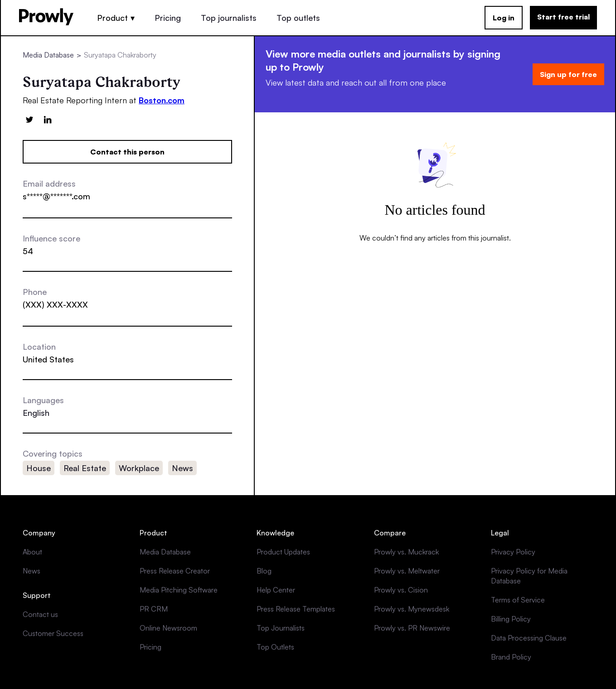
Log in (504, 18)
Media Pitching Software (179, 590)
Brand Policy (511, 657)
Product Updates (283, 552)
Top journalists (229, 18)
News (32, 571)
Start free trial (563, 17)
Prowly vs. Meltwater (407, 571)
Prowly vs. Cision (401, 590)
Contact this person (127, 152)
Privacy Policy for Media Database (529, 576)
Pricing (168, 18)
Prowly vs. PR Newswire (412, 628)
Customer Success (53, 633)
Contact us (40, 614)
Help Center (276, 590)
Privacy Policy (513, 552)
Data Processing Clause (529, 638)
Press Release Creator (175, 571)
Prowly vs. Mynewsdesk (412, 609)
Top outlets (298, 18)
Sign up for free (568, 74)
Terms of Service (518, 600)
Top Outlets (275, 647)
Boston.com (162, 100)
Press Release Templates (296, 609)
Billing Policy (511, 619)
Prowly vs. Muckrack (406, 552)
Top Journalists (281, 628)
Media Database (48, 55)
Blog (264, 571)
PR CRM (154, 609)
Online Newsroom (168, 628)
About (32, 552)
